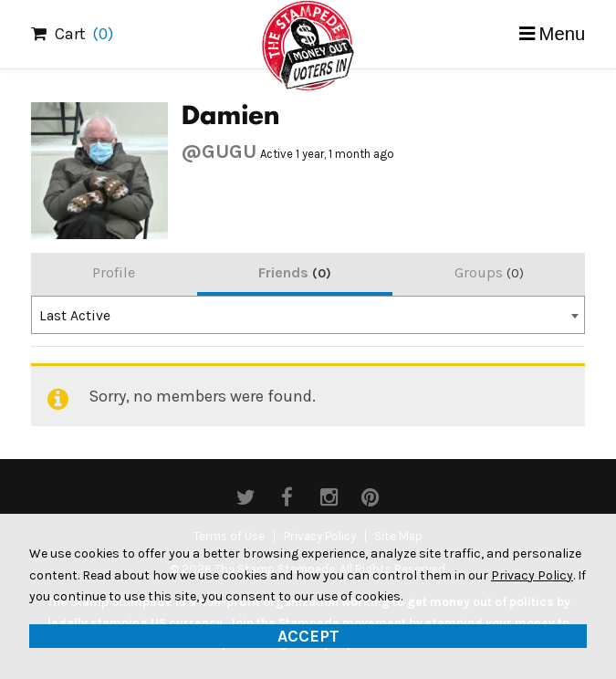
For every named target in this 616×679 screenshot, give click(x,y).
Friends (295, 272)
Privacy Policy (532, 575)
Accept (308, 636)
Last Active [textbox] (75, 316)
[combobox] (308, 315)
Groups (489, 272)
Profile (114, 272)
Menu (563, 34)
